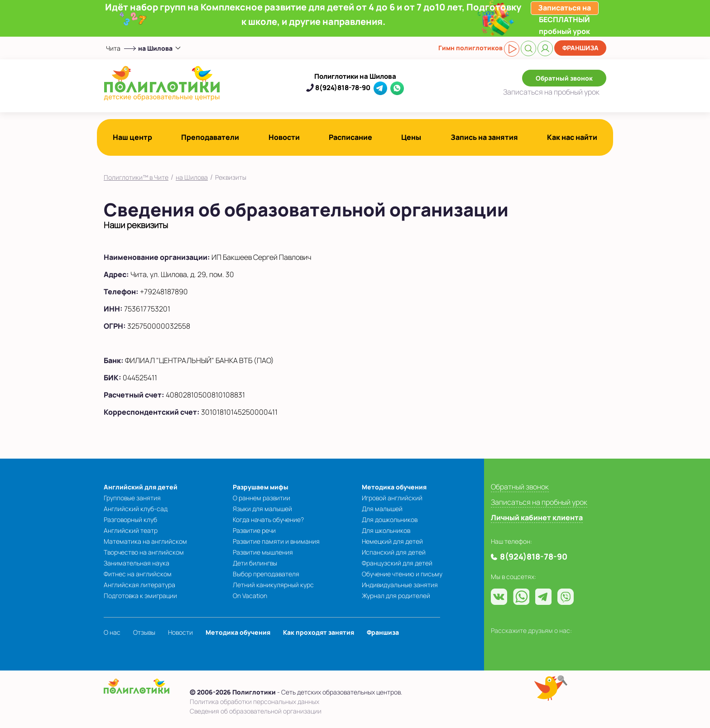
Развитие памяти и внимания (276, 541)
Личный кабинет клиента (537, 517)
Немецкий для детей (392, 541)
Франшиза (580, 48)
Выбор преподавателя (266, 574)
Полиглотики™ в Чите (136, 177)
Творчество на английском (144, 552)
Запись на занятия (484, 137)
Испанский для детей (394, 552)
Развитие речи (254, 530)
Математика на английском (145, 541)
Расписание (350, 137)
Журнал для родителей (396, 596)
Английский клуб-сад (136, 509)
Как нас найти (572, 137)
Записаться (551, 92)
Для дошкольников (390, 520)
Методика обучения (394, 487)
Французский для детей (397, 563)
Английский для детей (141, 487)
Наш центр (132, 137)
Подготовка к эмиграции (140, 596)
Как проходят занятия (319, 632)
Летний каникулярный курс (273, 585)
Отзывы (144, 632)
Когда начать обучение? (268, 520)
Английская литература (139, 585)
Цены (411, 137)
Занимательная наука (137, 563)
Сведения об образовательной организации (256, 711)
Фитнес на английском (138, 574)
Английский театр (131, 530)
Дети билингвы (255, 563)
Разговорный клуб (130, 520)
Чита (113, 48)
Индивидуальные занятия (400, 585)
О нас (112, 632)
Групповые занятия (132, 498)
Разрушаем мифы (261, 487)
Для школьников (386, 530)
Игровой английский (392, 498)
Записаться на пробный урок (539, 502)
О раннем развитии (261, 498)
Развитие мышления (263, 552)
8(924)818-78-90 (343, 88)
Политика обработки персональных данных (254, 702)
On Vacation (250, 596)
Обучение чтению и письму (402, 574)
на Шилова (192, 177)
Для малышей (382, 509)
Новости (284, 137)
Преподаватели (210, 137)
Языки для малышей (262, 509)
